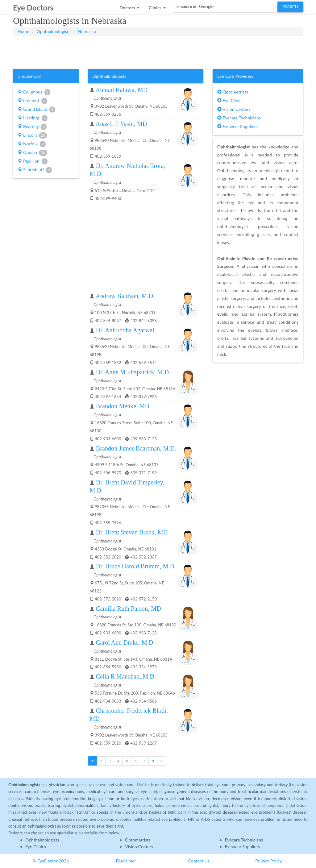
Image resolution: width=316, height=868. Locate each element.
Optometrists (233, 92)
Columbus (34, 92)
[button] (129, 6)
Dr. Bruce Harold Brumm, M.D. (136, 566)
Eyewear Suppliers (237, 126)
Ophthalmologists (54, 31)
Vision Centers (234, 109)
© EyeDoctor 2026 (51, 861)
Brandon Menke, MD (123, 406)
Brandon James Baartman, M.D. (136, 448)
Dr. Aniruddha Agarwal (125, 330)
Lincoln (32, 135)
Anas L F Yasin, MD (121, 124)
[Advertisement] (158, 51)
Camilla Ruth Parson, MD (129, 608)
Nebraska (87, 31)
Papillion (33, 161)
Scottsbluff (35, 170)
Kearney (32, 127)
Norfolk (32, 144)
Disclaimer (126, 861)
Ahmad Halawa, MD (122, 90)
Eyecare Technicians (239, 118)
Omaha (32, 153)
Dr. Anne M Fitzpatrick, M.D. (133, 372)
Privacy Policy (268, 861)
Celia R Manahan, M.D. (126, 676)
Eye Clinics (230, 100)
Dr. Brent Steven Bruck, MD (132, 532)
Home (23, 31)
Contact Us (199, 861)
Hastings (33, 118)
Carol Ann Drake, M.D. (125, 642)
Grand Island (36, 110)
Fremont (32, 101)
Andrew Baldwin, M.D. (125, 296)
